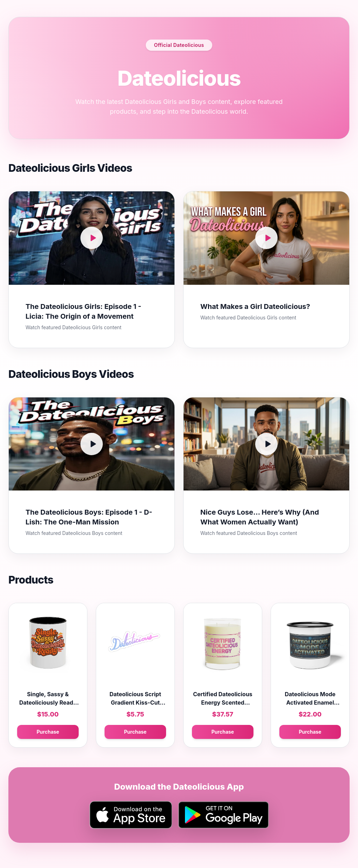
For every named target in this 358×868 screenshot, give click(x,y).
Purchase (48, 732)
